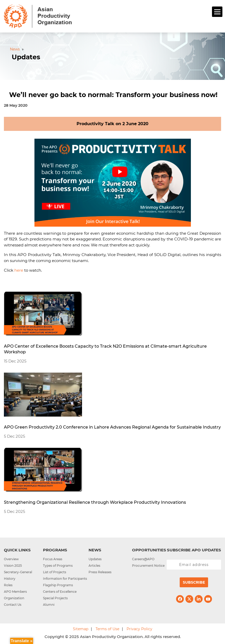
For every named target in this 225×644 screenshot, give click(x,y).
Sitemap (81, 629)
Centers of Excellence (60, 592)
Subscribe (194, 582)
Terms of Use (107, 629)
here (19, 270)
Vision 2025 (13, 566)
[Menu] (217, 12)
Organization (14, 598)
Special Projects (55, 598)
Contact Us (13, 605)
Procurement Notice (148, 566)
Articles (94, 566)
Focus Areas (53, 559)
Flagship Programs (58, 585)
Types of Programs (58, 566)
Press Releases (100, 572)
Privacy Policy (139, 629)
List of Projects (55, 572)
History (10, 579)
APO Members (15, 592)
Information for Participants (65, 579)
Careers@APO (143, 559)
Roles (8, 585)
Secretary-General (18, 572)
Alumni (49, 605)
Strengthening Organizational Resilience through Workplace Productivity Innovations (95, 502)
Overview (11, 559)
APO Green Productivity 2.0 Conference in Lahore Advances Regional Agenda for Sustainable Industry (112, 427)
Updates (95, 559)
